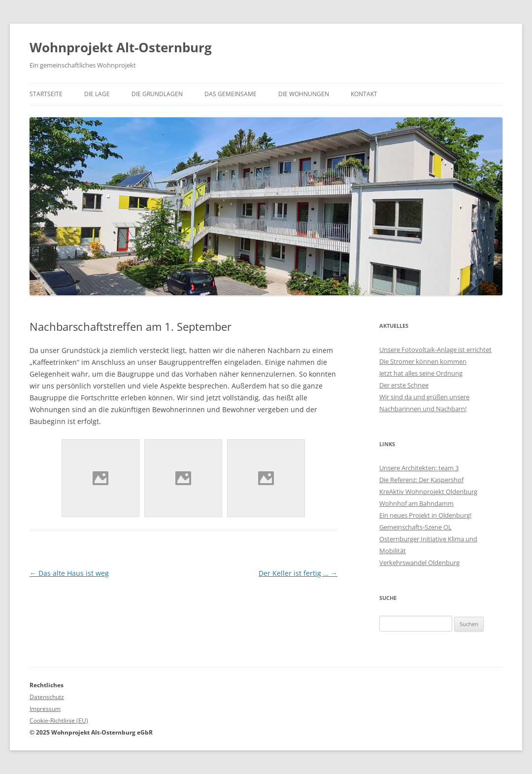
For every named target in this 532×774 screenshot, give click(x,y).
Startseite (46, 94)
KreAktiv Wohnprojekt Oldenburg (428, 492)
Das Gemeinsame (231, 94)
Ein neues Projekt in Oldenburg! (425, 515)
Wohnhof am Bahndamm (416, 503)
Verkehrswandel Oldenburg (419, 563)
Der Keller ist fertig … (298, 573)
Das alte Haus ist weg (69, 573)
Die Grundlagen (157, 94)
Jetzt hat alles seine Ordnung (421, 373)
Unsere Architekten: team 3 (419, 468)
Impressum (45, 709)
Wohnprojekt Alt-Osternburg (121, 47)
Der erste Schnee (404, 385)
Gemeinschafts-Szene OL (416, 527)
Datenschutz (47, 697)
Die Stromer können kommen (423, 361)
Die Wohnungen (304, 94)
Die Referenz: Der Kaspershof (421, 480)
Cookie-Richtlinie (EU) (59, 721)
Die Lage (97, 94)
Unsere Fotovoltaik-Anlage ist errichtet (435, 350)
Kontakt (364, 94)
